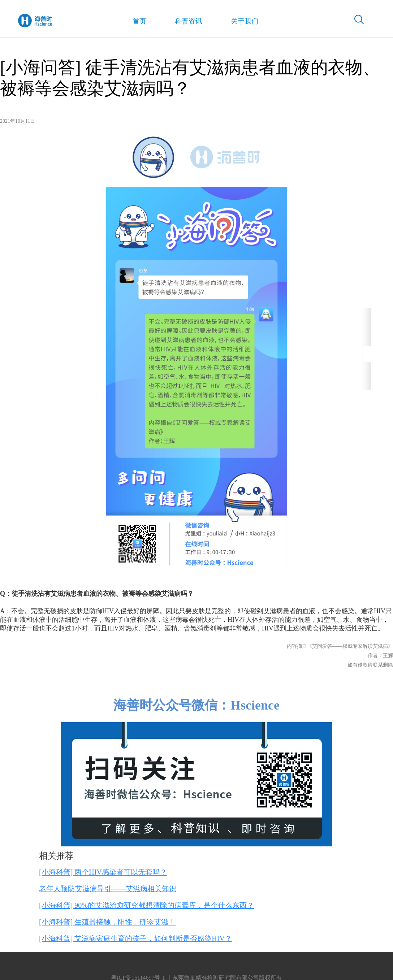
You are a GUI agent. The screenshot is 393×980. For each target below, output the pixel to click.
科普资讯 (182, 22)
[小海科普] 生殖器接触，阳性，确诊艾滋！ (107, 922)
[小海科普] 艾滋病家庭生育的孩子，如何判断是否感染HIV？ (135, 938)
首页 (135, 22)
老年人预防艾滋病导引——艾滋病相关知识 (108, 889)
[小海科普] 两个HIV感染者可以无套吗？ (103, 872)
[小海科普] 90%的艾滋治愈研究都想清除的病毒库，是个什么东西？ (146, 905)
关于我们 (237, 22)
